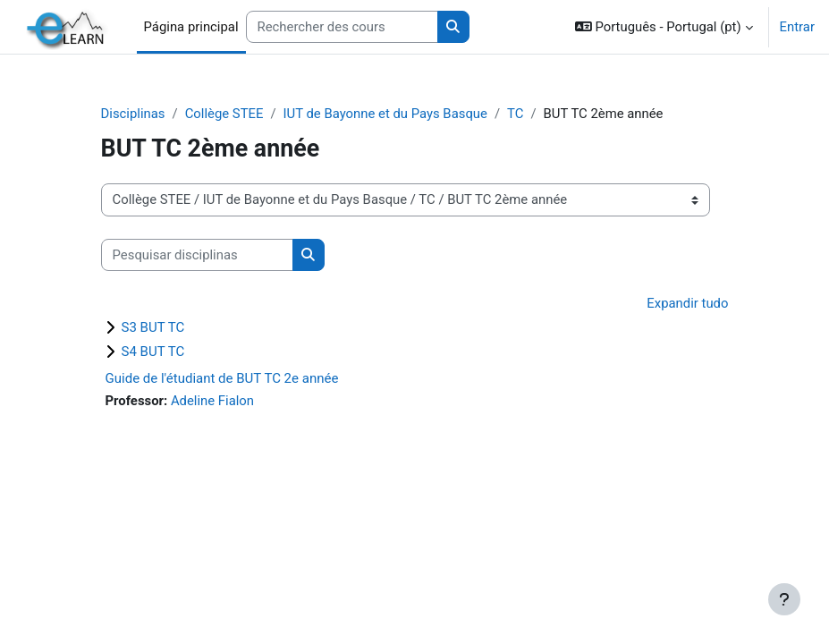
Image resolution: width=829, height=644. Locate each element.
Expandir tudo (687, 303)
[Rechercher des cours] (342, 27)
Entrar (797, 27)
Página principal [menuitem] (191, 27)
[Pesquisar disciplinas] (197, 255)
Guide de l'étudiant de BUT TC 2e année (222, 378)
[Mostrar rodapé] (784, 599)
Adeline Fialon (212, 401)
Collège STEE (224, 114)
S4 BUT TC (153, 352)
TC (515, 114)
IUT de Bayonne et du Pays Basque (385, 114)
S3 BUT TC (153, 327)
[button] (664, 27)
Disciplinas (133, 114)
